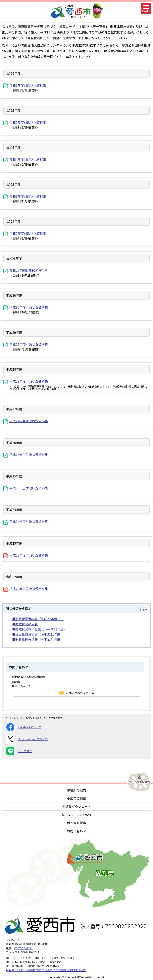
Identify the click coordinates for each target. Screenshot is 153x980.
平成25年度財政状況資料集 (26, 488)
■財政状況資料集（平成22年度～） (38, 619)
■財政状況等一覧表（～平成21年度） (39, 629)
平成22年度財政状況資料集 (26, 589)
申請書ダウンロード (76, 806)
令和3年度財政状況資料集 (25, 196)
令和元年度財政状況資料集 (25, 270)
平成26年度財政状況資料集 (26, 455)
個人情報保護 (76, 823)
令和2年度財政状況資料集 (25, 233)
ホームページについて (77, 815)
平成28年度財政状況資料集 (26, 381)
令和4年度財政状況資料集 (25, 159)
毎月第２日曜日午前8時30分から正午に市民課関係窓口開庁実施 (46, 970)
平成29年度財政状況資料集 (26, 344)
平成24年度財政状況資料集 (26, 521)
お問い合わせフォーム (76, 693)
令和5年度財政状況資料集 (25, 122)
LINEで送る (19, 751)
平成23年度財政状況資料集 (26, 555)
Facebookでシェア (24, 727)
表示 (145, 610)
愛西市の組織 (76, 798)
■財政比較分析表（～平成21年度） (38, 639)
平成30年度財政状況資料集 (26, 307)
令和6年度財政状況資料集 (25, 85)
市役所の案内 (76, 790)
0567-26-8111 (24, 948)
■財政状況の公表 (25, 624)
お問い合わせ (76, 831)
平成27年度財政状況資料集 (26, 421)
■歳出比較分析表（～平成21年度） (38, 634)
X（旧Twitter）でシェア (27, 739)
